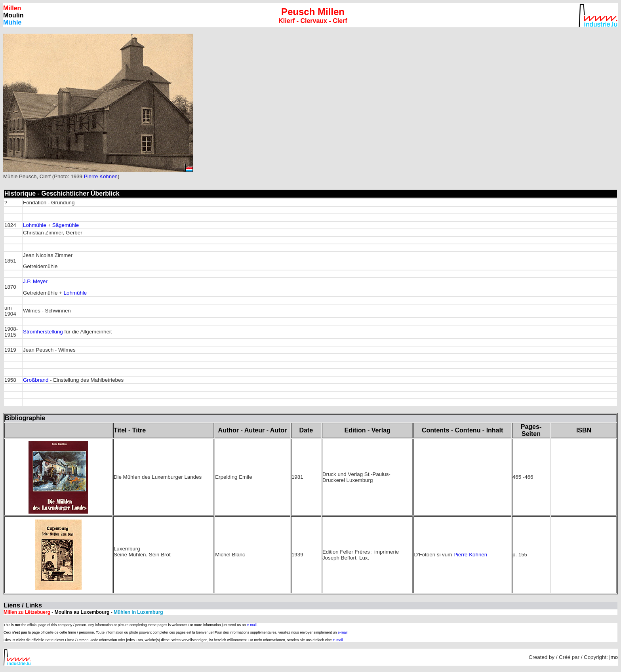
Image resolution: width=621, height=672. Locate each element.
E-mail (338, 640)
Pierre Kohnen (101, 176)
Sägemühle (66, 225)
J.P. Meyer (35, 281)
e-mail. (252, 625)
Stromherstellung (43, 332)
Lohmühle (35, 225)
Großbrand (36, 380)
